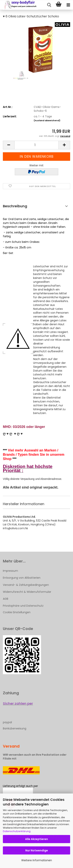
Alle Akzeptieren (36, 839)
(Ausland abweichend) (47, 120)
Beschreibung (15, 206)
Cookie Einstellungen (17, 612)
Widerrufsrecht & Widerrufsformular (27, 592)
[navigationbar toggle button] (68, 5)
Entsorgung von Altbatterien (22, 578)
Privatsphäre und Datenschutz (23, 606)
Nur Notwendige (37, 850)
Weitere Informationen (37, 860)
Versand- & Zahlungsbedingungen (26, 585)
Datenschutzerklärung (17, 831)
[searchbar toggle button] (49, 5)
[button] (9, 145)
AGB (6, 599)
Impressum (10, 571)
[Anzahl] (36, 145)
